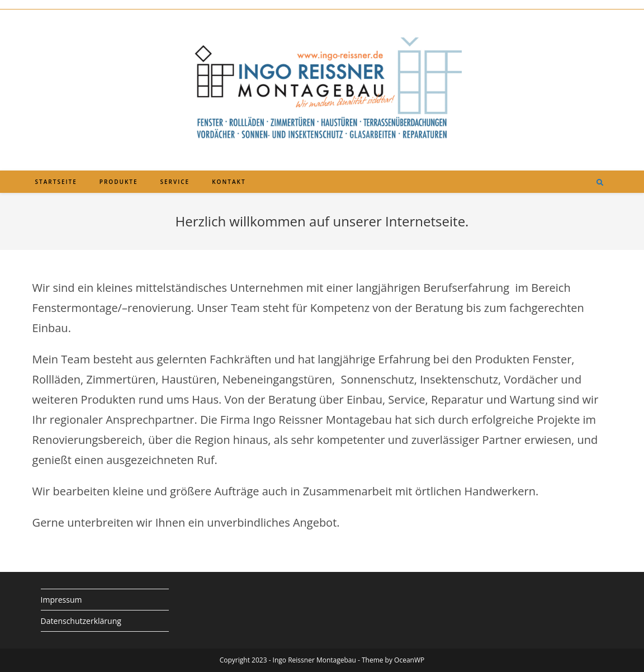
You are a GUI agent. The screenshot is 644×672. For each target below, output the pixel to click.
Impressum (61, 600)
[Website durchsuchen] (600, 183)
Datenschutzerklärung (81, 621)
